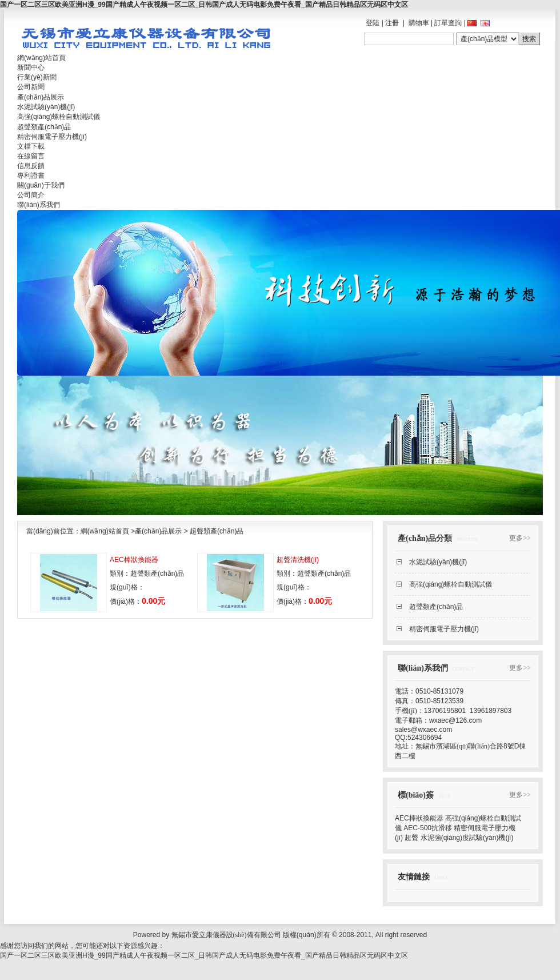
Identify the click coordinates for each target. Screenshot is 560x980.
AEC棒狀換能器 (134, 560)
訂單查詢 (448, 23)
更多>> (520, 538)
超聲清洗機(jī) (298, 560)
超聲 (411, 838)
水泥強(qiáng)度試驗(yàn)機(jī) (467, 838)
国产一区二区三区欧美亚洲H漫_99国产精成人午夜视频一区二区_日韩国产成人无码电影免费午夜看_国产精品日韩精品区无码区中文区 (204, 5)
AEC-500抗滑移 (428, 828)
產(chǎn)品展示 (158, 531)
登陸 (373, 23)
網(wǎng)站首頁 (105, 531)
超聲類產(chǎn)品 (217, 531)
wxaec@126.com (455, 720)
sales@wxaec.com (423, 730)
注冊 (392, 23)
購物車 (419, 23)
